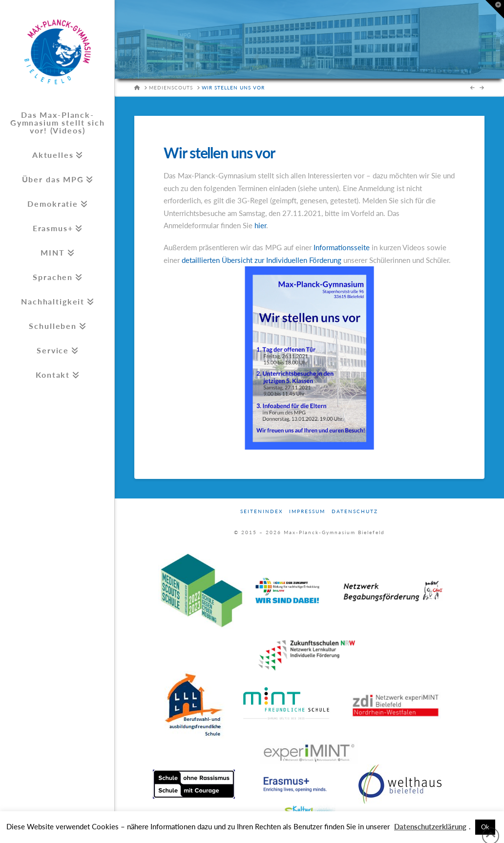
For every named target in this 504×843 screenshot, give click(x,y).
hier (260, 225)
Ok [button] (485, 827)
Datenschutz (355, 511)
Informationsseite (343, 247)
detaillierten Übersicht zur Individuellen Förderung (262, 260)
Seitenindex (262, 511)
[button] (495, 9)
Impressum (307, 511)
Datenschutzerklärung (430, 826)
